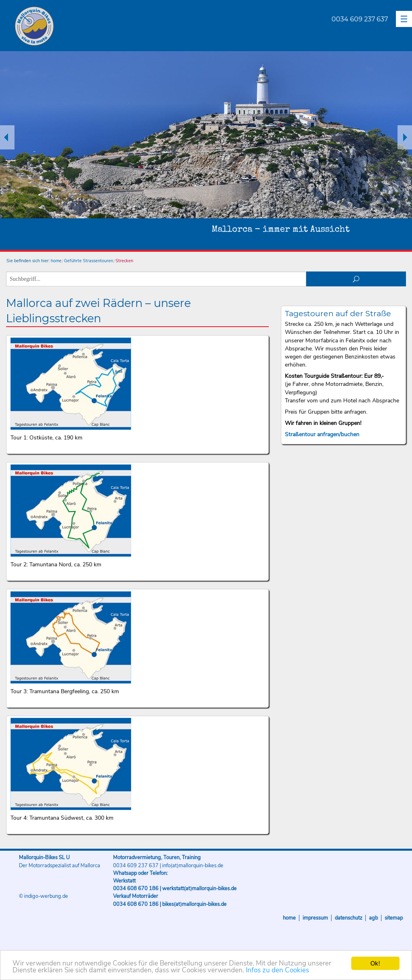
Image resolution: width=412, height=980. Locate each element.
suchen (356, 279)
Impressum (315, 918)
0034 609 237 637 (360, 19)
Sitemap (394, 918)
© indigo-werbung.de (43, 896)
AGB (373, 918)
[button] (404, 19)
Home (289, 918)
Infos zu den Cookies (277, 971)
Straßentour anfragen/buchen (322, 434)
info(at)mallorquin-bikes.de (193, 866)
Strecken (124, 261)
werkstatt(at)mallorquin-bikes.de (199, 889)
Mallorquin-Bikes (81, 27)
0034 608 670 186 (136, 889)
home (56, 261)
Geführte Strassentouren (89, 261)
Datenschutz (348, 918)
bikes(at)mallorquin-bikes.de (194, 904)
